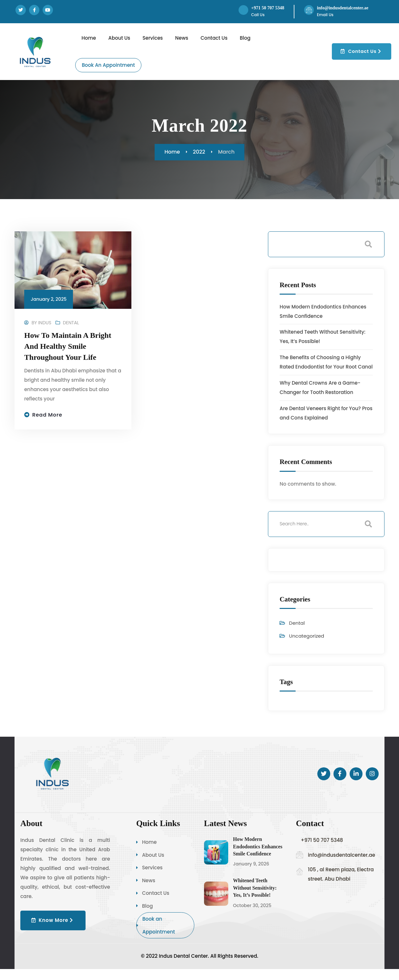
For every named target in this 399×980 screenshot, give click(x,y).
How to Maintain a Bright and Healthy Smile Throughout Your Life (68, 346)
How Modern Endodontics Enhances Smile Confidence (258, 856)
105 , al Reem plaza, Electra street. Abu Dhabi (341, 884)
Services (149, 878)
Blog (145, 916)
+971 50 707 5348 (269, 8)
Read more (47, 415)
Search (368, 244)
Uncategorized (307, 646)
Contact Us (153, 903)
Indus (45, 323)
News (146, 890)
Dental (71, 323)
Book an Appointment (156, 936)
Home (147, 852)
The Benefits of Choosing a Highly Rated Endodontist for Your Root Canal (321, 367)
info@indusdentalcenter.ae (344, 8)
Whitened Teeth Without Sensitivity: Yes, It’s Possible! (255, 897)
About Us (150, 865)
